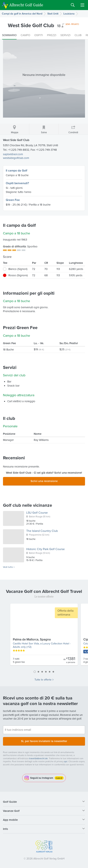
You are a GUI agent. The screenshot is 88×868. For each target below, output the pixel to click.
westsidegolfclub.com (16, 158)
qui (66, 761)
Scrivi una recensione (44, 481)
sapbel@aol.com (13, 154)
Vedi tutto (8, 567)
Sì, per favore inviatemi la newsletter (44, 741)
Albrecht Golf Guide (26, 5)
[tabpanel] (44, 636)
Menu (82, 5)
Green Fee (13, 200)
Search (73, 5)
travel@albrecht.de (38, 758)
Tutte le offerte (43, 680)
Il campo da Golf (16, 170)
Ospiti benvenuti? (17, 183)
